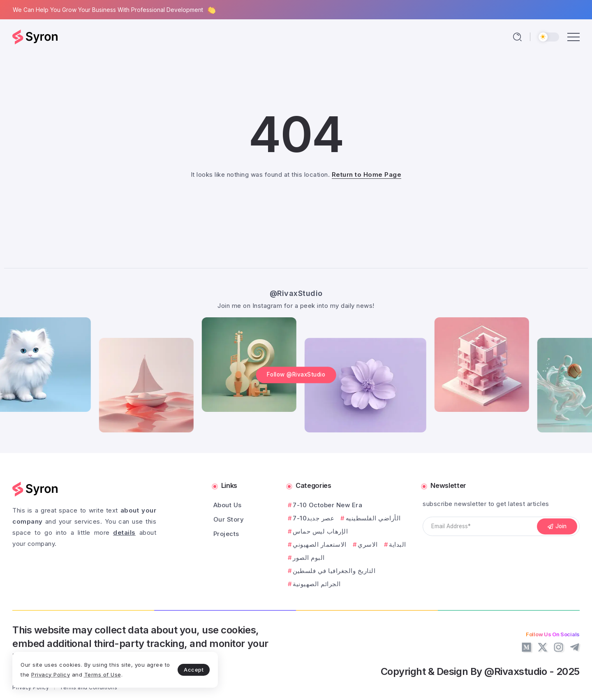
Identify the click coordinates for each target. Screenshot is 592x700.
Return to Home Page (367, 174)
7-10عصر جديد (313, 518)
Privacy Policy (51, 675)
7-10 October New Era (327, 505)
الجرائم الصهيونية (317, 584)
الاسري (368, 544)
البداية (398, 544)
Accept (194, 670)
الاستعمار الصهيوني (320, 544)
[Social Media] (526, 647)
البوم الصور (309, 558)
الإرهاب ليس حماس (320, 531)
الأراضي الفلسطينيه (373, 518)
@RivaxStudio (296, 293)
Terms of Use (103, 675)
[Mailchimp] (557, 527)
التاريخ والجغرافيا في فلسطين (334, 571)
